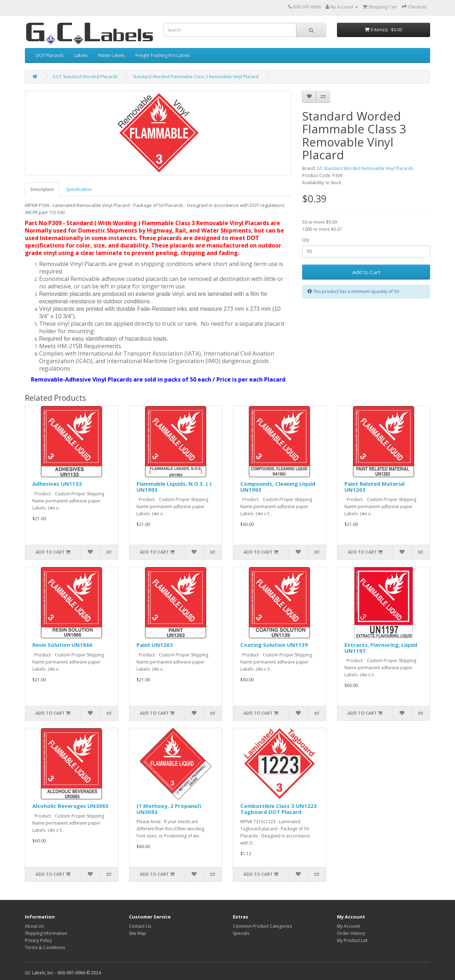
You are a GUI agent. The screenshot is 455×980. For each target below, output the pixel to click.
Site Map (138, 933)
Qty (306, 240)
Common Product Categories (262, 926)
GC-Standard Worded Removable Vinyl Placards (365, 168)
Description (42, 189)
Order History (351, 933)
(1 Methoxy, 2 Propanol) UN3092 (169, 809)
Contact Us (140, 926)
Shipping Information (46, 933)
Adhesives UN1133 (57, 484)
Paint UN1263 (155, 645)
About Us (34, 926)
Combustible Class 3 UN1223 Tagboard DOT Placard (279, 809)
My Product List (352, 940)
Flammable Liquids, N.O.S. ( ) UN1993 (174, 487)
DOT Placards (50, 55)
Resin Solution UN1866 (62, 645)
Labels (81, 55)
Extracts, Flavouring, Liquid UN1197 (381, 648)
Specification (79, 189)
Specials (241, 933)
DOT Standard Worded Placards (85, 77)
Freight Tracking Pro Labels (163, 55)
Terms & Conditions (45, 947)
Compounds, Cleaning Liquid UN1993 (278, 487)
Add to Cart (366, 272)
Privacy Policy (38, 940)
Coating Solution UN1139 (274, 645)
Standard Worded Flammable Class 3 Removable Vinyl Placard (196, 77)
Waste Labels (111, 55)
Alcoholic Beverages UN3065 (70, 806)
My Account (349, 926)
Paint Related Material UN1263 (374, 487)
